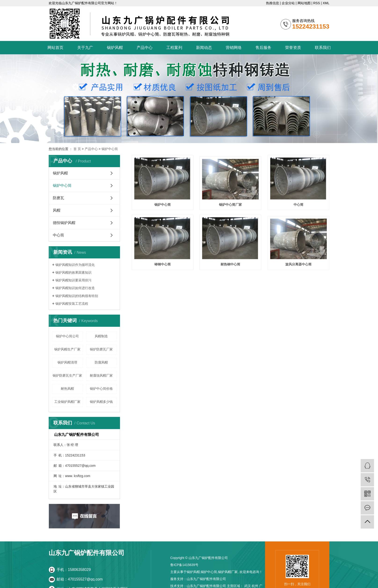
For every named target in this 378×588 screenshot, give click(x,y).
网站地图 (304, 3)
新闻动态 (204, 48)
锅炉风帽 (115, 48)
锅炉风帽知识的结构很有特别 (77, 296)
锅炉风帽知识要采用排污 (73, 280)
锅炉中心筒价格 (101, 389)
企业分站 (288, 3)
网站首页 (55, 48)
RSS (317, 3)
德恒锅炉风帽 (64, 223)
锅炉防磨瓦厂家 (101, 349)
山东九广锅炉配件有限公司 (206, 579)
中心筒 (58, 235)
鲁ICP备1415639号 (184, 565)
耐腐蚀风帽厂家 (101, 375)
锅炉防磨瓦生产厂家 (67, 375)
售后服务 (263, 48)
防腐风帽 (101, 362)
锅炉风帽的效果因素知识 (73, 272)
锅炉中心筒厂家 (230, 205)
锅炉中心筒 (110, 149)
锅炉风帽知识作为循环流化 (75, 265)
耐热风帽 (67, 389)
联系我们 (323, 48)
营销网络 (234, 48)
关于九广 (85, 48)
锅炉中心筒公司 (67, 336)
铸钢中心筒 (163, 264)
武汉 (247, 586)
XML (326, 3)
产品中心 (145, 48)
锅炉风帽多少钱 (101, 402)
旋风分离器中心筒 (298, 264)
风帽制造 (101, 336)
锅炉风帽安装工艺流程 (72, 304)
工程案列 (174, 48)
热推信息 (273, 3)
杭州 (255, 586)
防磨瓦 (58, 198)
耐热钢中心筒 (230, 264)
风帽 (57, 210)
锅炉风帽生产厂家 (67, 349)
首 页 (77, 149)
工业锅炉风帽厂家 (67, 402)
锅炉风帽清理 (67, 362)
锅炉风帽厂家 (228, 572)
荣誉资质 (293, 48)
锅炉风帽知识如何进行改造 (75, 288)
